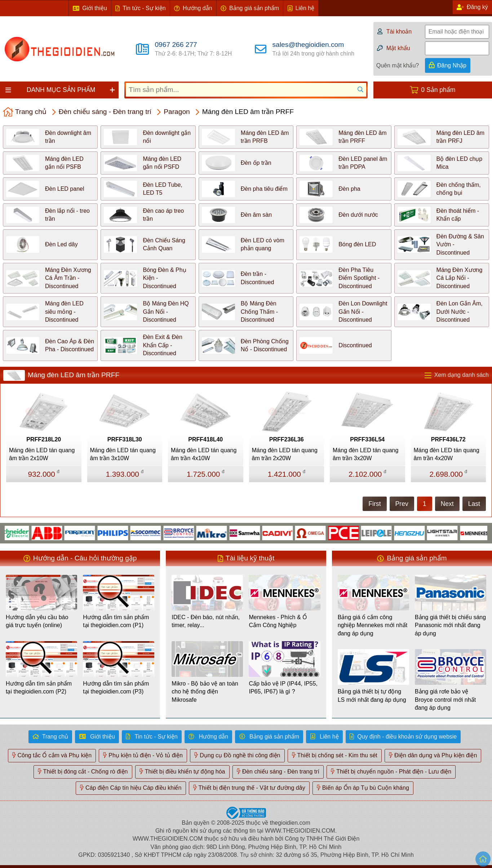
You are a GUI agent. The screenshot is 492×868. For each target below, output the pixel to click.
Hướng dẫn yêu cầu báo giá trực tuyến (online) (37, 621)
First (374, 504)
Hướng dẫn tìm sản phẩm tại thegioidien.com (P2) (39, 688)
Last (474, 504)
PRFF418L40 (205, 439)
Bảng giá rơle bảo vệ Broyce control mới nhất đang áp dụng (445, 700)
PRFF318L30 (125, 439)
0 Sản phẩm (438, 90)
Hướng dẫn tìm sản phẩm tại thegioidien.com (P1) (116, 621)
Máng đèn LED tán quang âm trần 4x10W (204, 454)
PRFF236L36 (287, 439)
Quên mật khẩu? (398, 65)
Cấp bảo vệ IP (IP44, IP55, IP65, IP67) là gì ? (283, 688)
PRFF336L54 (367, 439)
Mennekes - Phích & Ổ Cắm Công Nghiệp (278, 621)
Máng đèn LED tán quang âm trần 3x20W (365, 454)
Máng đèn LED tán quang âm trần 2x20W (285, 454)
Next (447, 504)
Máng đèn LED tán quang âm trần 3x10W (123, 454)
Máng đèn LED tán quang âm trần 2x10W (42, 454)
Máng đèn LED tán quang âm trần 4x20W (447, 454)
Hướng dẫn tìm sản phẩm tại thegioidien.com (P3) (116, 688)
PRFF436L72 (448, 439)
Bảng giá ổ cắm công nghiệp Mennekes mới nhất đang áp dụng (373, 625)
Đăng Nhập (452, 65)
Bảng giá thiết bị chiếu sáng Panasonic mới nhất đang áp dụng (450, 625)
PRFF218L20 (44, 439)
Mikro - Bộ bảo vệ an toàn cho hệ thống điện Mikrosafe (205, 692)
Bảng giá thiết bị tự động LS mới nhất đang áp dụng (372, 695)
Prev (402, 504)
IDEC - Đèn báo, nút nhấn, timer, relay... (206, 621)
